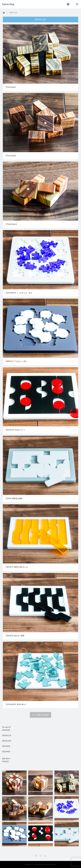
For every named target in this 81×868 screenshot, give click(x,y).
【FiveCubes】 (11, 87)
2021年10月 (7, 741)
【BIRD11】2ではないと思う (16, 361)
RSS (45, 856)
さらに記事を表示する (40, 715)
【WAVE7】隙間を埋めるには (16, 569)
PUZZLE (5, 761)
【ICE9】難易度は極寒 (14, 499)
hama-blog (38, 864)
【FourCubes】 (11, 156)
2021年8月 (6, 752)
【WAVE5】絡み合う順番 (15, 639)
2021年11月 (7, 736)
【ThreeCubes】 (11, 224)
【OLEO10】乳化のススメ (15, 430)
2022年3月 (6, 730)
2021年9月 (6, 746)
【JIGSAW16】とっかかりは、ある (18, 293)
